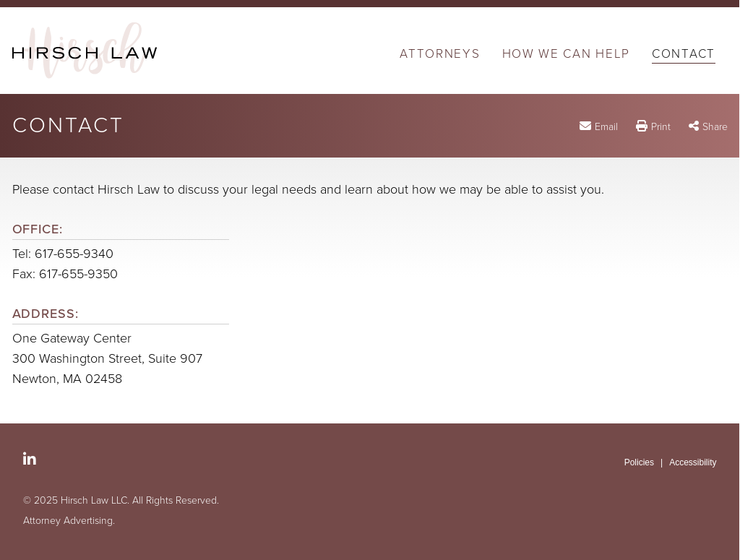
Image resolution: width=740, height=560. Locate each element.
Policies (639, 462)
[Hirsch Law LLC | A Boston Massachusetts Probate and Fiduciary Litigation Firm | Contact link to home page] (85, 51)
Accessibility (693, 462)
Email (606, 126)
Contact (684, 55)
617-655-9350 (78, 274)
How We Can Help (567, 55)
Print (661, 127)
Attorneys (440, 55)
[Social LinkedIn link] (30, 460)
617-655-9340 (74, 254)
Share (715, 127)
